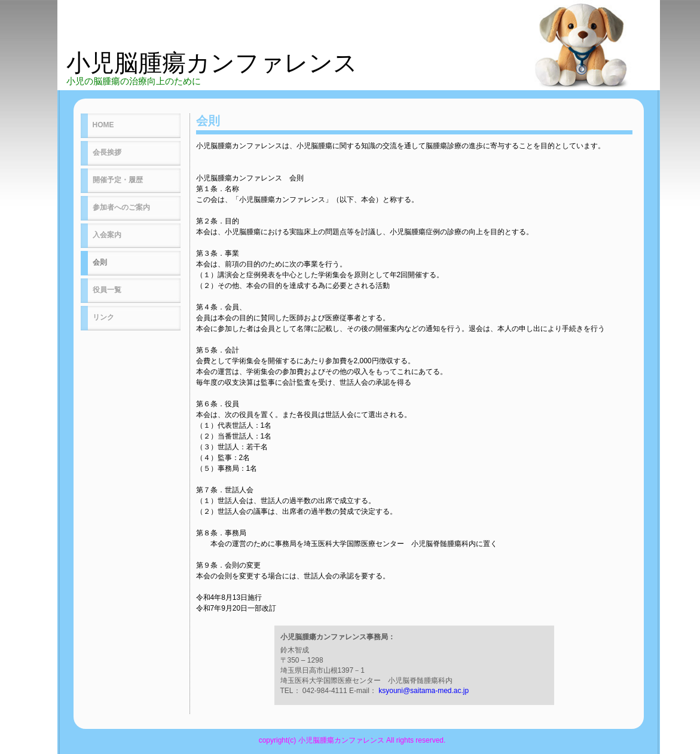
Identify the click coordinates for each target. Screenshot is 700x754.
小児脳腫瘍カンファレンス (212, 63)
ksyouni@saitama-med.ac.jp (424, 691)
